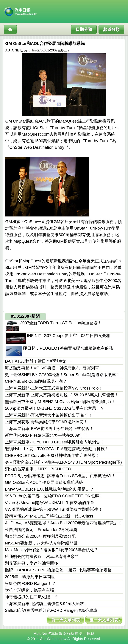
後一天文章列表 (104, 620)
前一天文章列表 (65, 620)
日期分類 (84, 29)
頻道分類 (111, 29)
